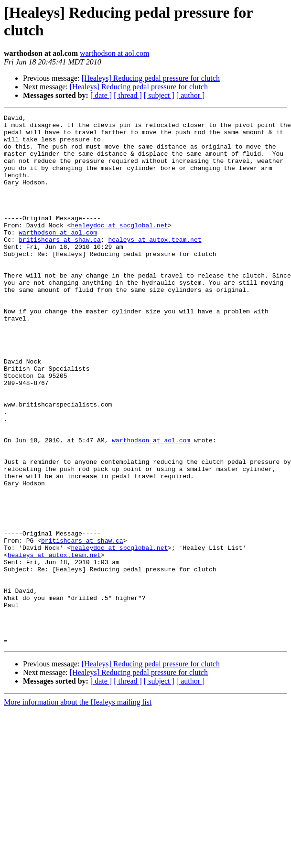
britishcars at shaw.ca (60, 265)
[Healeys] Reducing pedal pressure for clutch (151, 78)
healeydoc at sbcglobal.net (119, 248)
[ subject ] (159, 95)
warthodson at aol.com (114, 53)
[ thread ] (128, 95)
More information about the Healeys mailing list (78, 808)
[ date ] (101, 95)
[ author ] (191, 95)
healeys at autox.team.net (155, 265)
